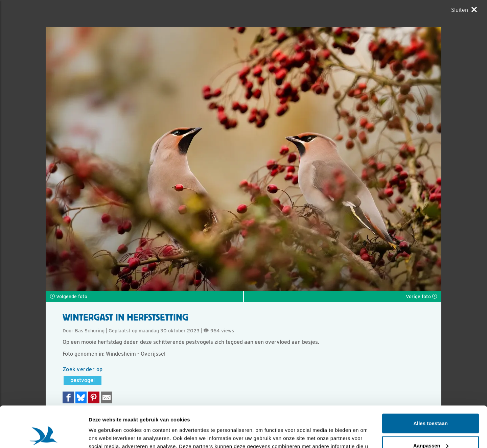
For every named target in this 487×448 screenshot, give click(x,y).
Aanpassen (431, 407)
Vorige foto (421, 297)
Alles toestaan (431, 385)
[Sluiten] (464, 10)
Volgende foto (69, 297)
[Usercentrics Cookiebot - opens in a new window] (44, 435)
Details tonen (105, 435)
